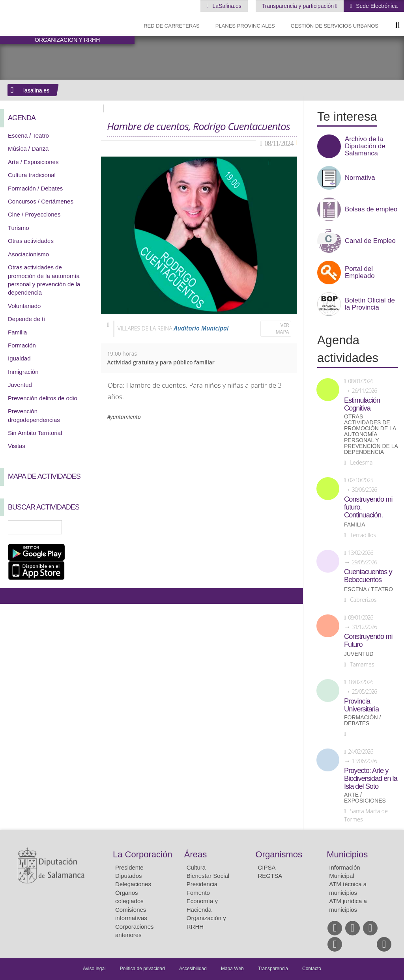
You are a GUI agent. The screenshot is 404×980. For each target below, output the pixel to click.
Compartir (10, 596)
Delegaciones (133, 884)
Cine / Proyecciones (34, 214)
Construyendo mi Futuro (368, 640)
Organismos (279, 854)
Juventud (20, 385)
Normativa (360, 178)
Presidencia (202, 884)
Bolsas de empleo (371, 209)
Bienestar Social (208, 876)
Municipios (347, 854)
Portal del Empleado (360, 273)
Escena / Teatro (28, 135)
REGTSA (270, 876)
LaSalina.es (226, 6)
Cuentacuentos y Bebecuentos (368, 576)
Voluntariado (24, 306)
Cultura (196, 867)
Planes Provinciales (245, 26)
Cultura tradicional (32, 175)
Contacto (312, 969)
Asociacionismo (28, 254)
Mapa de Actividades (44, 476)
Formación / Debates (35, 188)
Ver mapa (282, 329)
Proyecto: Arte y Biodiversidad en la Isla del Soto (371, 778)
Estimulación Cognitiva (362, 404)
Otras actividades (31, 241)
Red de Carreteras (172, 26)
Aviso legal (94, 969)
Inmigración (23, 372)
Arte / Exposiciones (33, 162)
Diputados (129, 876)
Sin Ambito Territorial (35, 433)
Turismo (19, 228)
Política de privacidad (142, 969)
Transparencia (273, 969)
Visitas (17, 446)
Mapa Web (232, 969)
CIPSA (267, 867)
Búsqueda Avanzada (84, 527)
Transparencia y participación (299, 6)
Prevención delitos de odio (43, 398)
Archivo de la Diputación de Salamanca (365, 146)
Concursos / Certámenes (41, 201)
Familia (17, 332)
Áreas (195, 854)
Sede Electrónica (376, 6)
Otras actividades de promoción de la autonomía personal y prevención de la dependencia (371, 434)
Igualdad (19, 358)
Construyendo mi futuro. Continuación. (368, 507)
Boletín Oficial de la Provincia (370, 304)
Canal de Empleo (370, 241)
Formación (22, 345)
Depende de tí (26, 319)
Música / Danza (28, 148)
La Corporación (142, 854)
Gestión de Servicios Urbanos (335, 26)
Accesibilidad (193, 969)
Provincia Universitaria (361, 705)
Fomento (198, 893)
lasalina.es (36, 90)
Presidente (129, 867)
